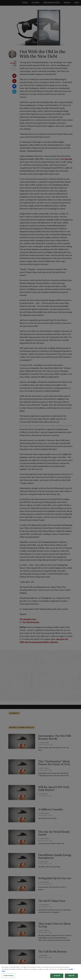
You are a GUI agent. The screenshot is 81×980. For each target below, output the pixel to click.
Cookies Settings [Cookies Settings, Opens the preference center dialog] (8, 977)
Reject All (71, 977)
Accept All (57, 977)
